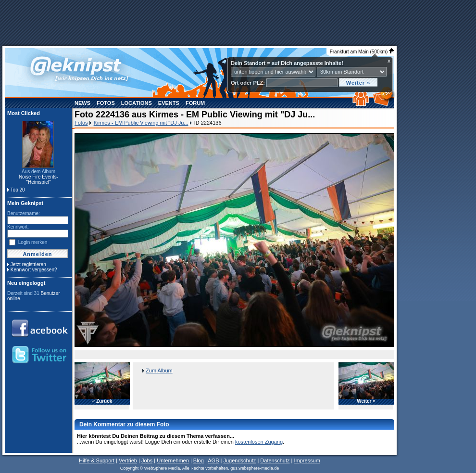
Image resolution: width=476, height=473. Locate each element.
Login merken (33, 242)
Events (169, 103)
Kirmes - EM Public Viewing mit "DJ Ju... (141, 123)
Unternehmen (173, 460)
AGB (213, 460)
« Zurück (102, 401)
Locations (137, 103)
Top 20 (18, 190)
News (82, 103)
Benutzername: (24, 213)
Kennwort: (18, 227)
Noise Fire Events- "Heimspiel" (38, 179)
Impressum (307, 460)
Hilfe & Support (97, 460)
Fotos (106, 103)
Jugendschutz (239, 460)
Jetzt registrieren (28, 264)
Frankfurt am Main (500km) (362, 52)
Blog (199, 460)
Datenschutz (275, 460)
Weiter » (366, 401)
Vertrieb (128, 460)
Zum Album (159, 371)
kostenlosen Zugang (259, 442)
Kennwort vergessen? (34, 270)
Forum (195, 103)
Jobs (147, 460)
